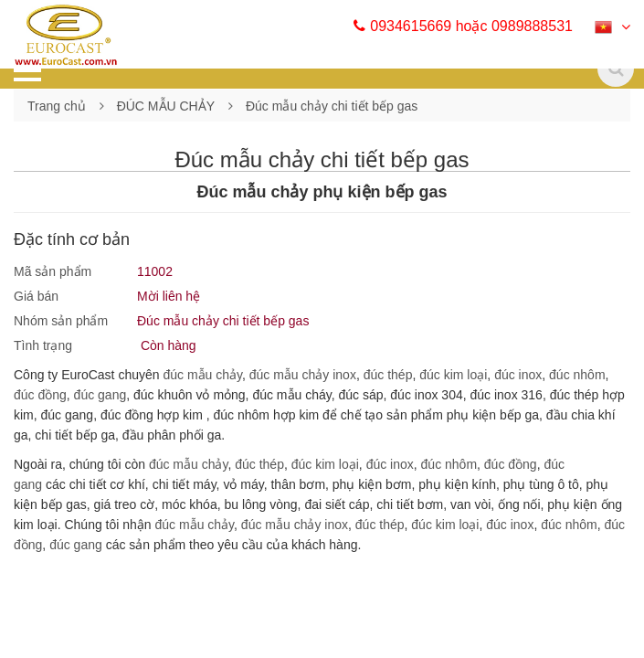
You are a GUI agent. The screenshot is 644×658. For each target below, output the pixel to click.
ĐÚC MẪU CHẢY (166, 106)
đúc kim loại (453, 375)
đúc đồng (40, 395)
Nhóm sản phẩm (61, 321)
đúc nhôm (577, 375)
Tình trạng (43, 345)
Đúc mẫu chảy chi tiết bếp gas (332, 106)
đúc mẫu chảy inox (303, 375)
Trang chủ (57, 106)
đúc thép (388, 375)
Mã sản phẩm (53, 271)
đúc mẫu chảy (202, 375)
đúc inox (518, 375)
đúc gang (100, 395)
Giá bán (36, 296)
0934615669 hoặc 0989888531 (463, 26)
